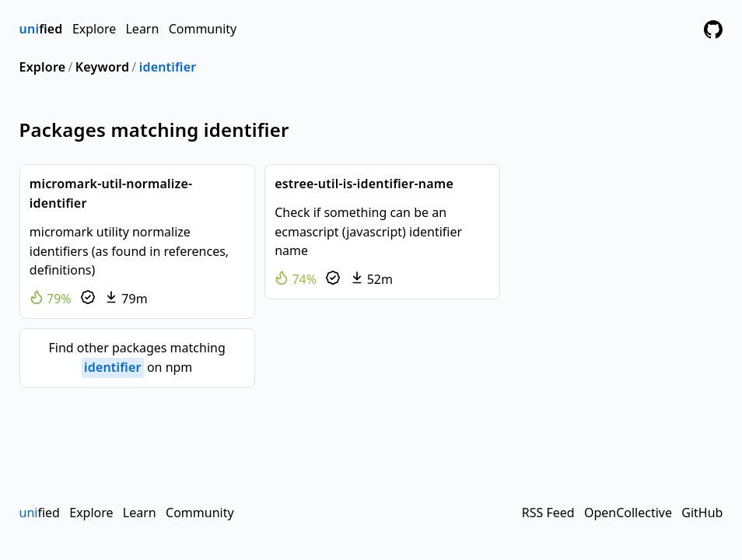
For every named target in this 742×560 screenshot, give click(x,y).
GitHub (702, 513)
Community (203, 29)
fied (41, 29)
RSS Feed (548, 513)
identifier (168, 67)
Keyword (102, 67)
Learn (142, 29)
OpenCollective (628, 513)
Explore (94, 29)
